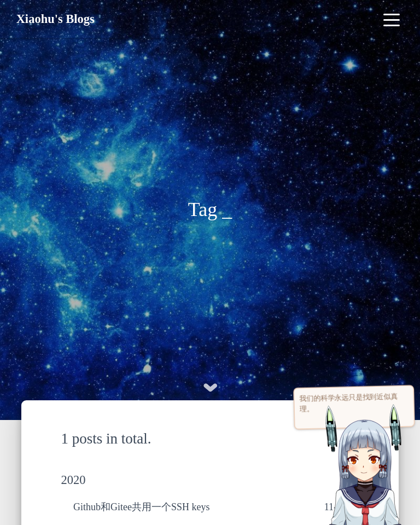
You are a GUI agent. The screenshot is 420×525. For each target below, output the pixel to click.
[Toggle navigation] (391, 19)
